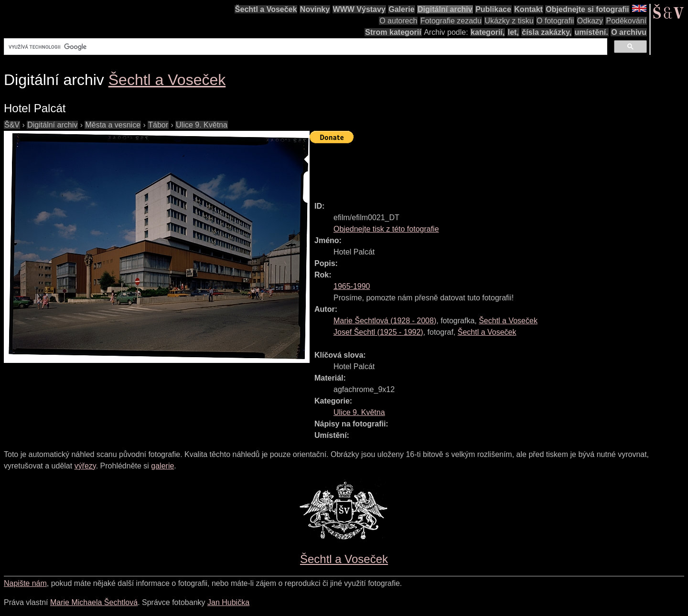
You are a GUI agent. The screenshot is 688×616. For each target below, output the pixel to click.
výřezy (85, 466)
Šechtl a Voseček (266, 9)
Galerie (401, 9)
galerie (162, 466)
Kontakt (528, 9)
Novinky (315, 9)
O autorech (398, 21)
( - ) (385, 321)
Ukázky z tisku (509, 21)
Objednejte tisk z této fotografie (386, 229)
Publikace (493, 9)
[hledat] (305, 47)
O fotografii (555, 21)
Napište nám (25, 583)
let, (513, 32)
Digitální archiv (445, 9)
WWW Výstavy (359, 9)
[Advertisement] (484, 168)
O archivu (629, 32)
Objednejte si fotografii (587, 9)
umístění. (591, 32)
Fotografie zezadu (451, 21)
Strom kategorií (393, 32)
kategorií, (488, 32)
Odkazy (590, 21)
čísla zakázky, (547, 32)
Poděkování (626, 21)
